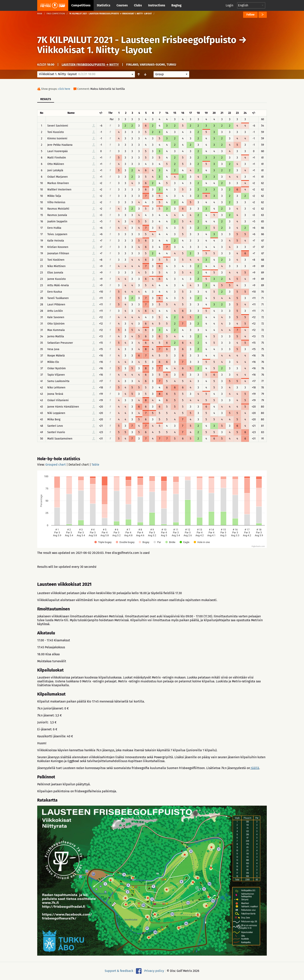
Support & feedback (119, 971)
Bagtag (176, 5)
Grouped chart (56, 465)
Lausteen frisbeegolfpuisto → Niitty (90, 65)
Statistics (104, 5)
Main (40, 14)
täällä (255, 768)
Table (95, 465)
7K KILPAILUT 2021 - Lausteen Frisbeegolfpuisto (137, 40)
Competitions (81, 5)
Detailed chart (79, 465)
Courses (122, 5)
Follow (250, 15)
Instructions (157, 5)
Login (229, 5)
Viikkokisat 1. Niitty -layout (95, 50)
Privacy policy (154, 971)
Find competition (56, 14)
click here (64, 89)
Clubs (138, 5)
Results (46, 99)
